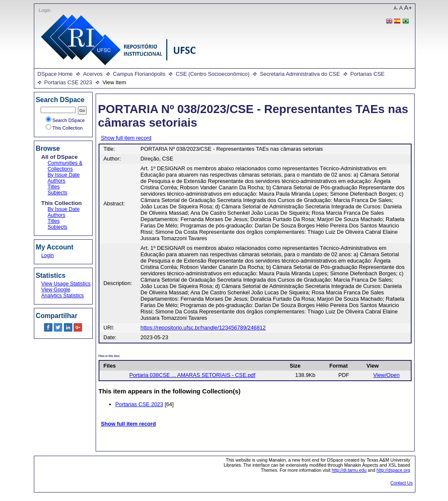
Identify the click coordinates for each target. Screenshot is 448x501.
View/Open (386, 375)
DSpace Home (55, 74)
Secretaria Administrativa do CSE (300, 74)
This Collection (64, 128)
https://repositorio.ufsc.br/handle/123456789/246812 (203, 328)
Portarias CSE (367, 74)
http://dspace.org (393, 470)
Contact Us (402, 483)
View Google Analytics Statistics (63, 293)
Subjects (58, 193)
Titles (54, 187)
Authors (57, 181)
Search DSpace (65, 120)
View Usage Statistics (66, 284)
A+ (408, 7)
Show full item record (126, 138)
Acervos (93, 74)
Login (45, 10)
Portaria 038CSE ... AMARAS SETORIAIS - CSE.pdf (192, 375)
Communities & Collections (65, 166)
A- (396, 8)
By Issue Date (64, 175)
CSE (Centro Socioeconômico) (212, 74)
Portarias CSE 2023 (68, 82)
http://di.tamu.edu (349, 470)
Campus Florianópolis (139, 74)
